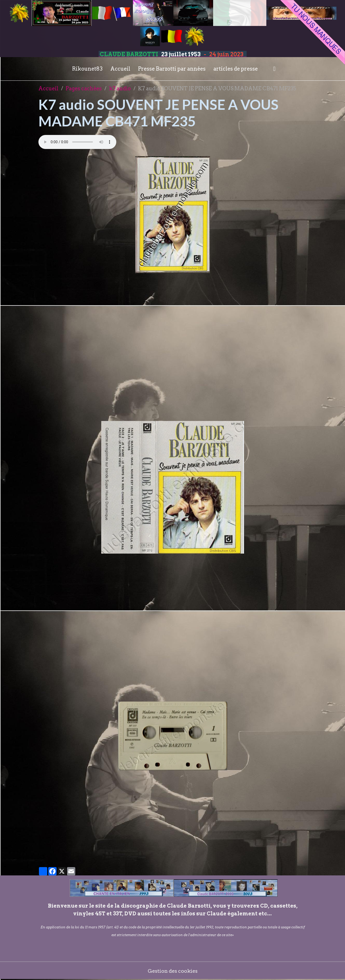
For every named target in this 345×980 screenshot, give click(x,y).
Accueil (120, 69)
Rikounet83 (87, 69)
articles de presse (236, 69)
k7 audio (120, 89)
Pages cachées (84, 89)
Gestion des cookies (173, 971)
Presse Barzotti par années (172, 69)
